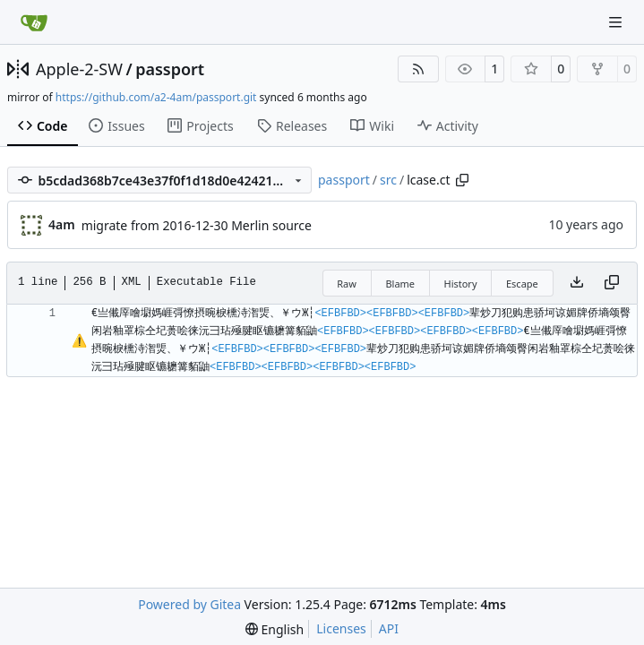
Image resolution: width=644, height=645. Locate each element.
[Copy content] (612, 283)
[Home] (34, 22)
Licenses (341, 628)
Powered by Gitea (189, 604)
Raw (347, 284)
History (460, 284)
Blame (400, 284)
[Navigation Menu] (617, 22)
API (389, 628)
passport (170, 69)
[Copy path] (462, 180)
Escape (522, 284)
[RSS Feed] (418, 69)
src (388, 180)
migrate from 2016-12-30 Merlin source (197, 225)
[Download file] (577, 283)
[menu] (275, 629)
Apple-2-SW (79, 69)
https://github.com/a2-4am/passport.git (156, 97)
